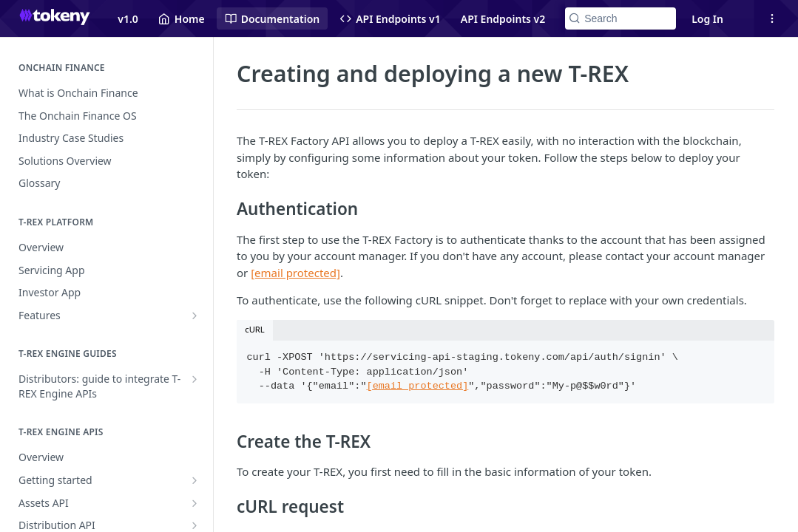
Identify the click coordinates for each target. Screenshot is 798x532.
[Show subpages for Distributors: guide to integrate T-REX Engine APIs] (195, 379)
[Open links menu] (772, 18)
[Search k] (621, 18)
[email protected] (418, 386)
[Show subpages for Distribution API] (195, 525)
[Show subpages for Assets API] (195, 503)
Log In (707, 19)
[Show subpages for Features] (195, 316)
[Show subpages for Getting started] (195, 480)
